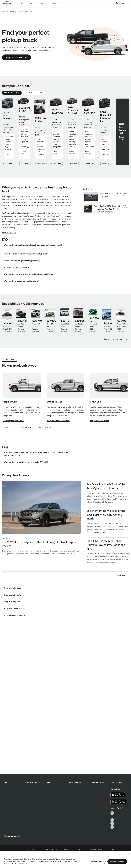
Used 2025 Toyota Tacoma (36, 326)
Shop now (10, 164)
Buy (22, 4)
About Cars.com (23, 849)
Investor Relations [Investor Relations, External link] (52, 849)
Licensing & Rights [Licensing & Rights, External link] (79, 849)
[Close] (128, 853)
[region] (65, 859)
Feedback (110, 849)
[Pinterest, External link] (112, 827)
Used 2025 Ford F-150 (7, 328)
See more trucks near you (115, 339)
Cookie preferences (96, 861)
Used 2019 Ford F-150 (108, 328)
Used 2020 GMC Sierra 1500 (122, 326)
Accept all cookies (117, 861)
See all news (122, 576)
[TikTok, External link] (112, 813)
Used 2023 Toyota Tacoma (65, 326)
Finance (54, 4)
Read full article (9, 232)
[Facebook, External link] (112, 817)
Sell (31, 4)
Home (4, 11)
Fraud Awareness (97, 849)
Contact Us (37, 849)
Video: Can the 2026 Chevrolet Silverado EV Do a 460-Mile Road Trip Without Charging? (107, 209)
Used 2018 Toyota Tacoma (22, 326)
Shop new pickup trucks (16, 57)
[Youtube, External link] (112, 820)
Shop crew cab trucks (100, 420)
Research (42, 4)
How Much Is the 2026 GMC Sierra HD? (111, 195)
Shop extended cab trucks (58, 420)
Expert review (23, 152)
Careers (66, 849)
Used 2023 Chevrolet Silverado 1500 (93, 325)
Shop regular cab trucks (14, 420)
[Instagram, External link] (112, 824)
